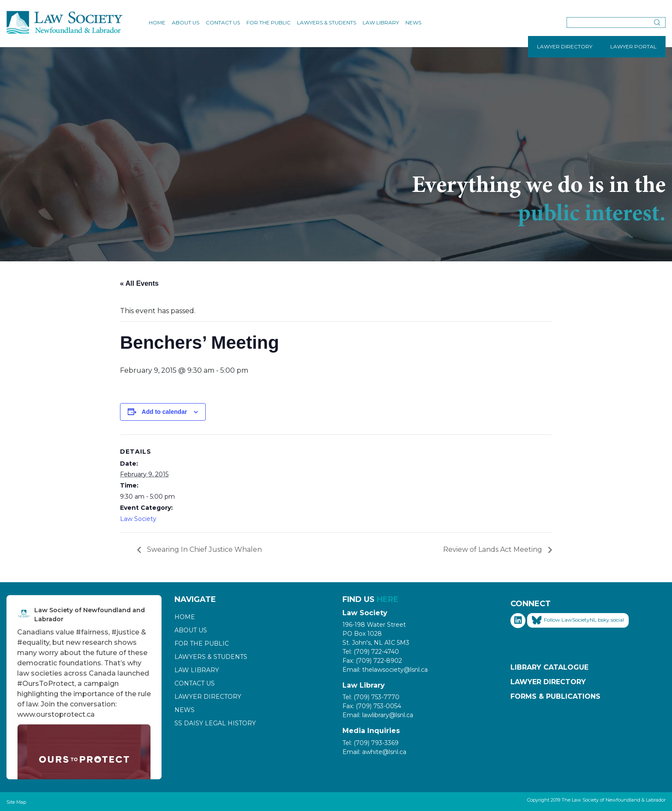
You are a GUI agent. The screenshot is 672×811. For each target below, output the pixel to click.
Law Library (381, 22)
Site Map (16, 802)
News (413, 22)
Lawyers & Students (327, 22)
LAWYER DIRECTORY (565, 46)
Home (157, 22)
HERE (388, 599)
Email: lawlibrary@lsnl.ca (378, 715)
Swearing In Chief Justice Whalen (204, 549)
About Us (186, 22)
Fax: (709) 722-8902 (372, 661)
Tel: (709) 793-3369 (370, 743)
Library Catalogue (549, 667)
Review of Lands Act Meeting (493, 549)
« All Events (139, 283)
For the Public (268, 22)
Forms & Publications (555, 696)
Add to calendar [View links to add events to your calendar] (165, 412)
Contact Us (223, 22)
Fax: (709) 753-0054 (372, 706)
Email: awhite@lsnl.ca (374, 752)
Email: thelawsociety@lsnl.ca (385, 670)
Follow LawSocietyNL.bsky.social (578, 620)
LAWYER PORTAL (633, 46)
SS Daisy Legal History (215, 723)
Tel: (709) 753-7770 (371, 697)
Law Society (138, 519)
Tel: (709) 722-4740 (371, 652)
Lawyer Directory (208, 697)
